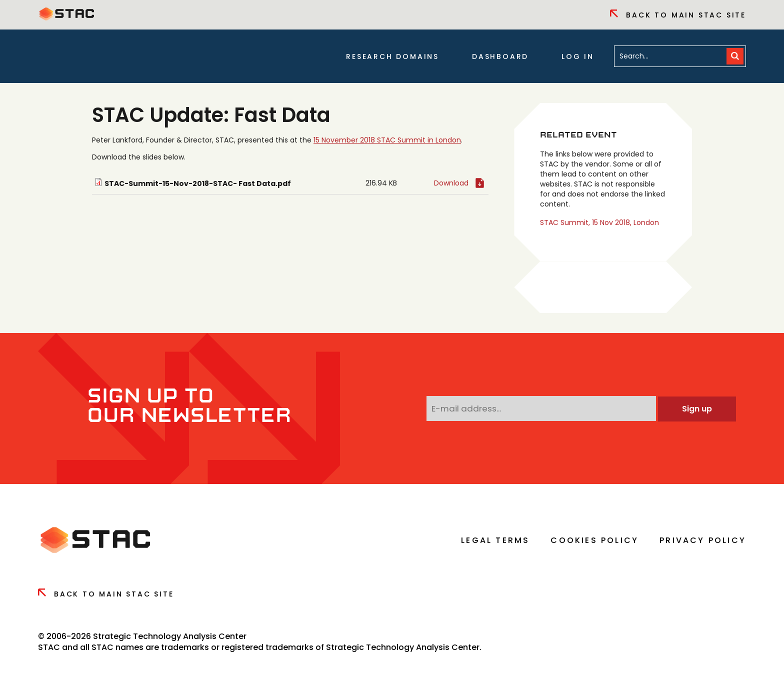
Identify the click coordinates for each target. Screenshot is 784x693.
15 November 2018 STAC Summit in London (387, 140)
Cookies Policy (594, 540)
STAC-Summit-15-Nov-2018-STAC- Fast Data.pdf (198, 183)
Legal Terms (495, 540)
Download (451, 183)
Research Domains (392, 56)
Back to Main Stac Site (678, 15)
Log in (578, 56)
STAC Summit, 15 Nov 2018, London (599, 222)
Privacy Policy (703, 540)
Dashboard (500, 56)
